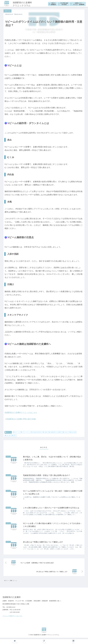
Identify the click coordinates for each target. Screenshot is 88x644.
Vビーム (8, 432)
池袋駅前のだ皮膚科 (55, 432)
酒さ (14, 436)
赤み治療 (73, 432)
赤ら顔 (8, 436)
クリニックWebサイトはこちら (12, 617)
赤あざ (65, 432)
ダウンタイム (25, 432)
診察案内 (53, 4)
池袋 (45, 432)
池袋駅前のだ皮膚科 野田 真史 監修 (21, 419)
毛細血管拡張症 (36, 432)
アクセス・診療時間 (79, 4)
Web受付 (64, 4)
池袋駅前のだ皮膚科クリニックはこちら (21, 412)
